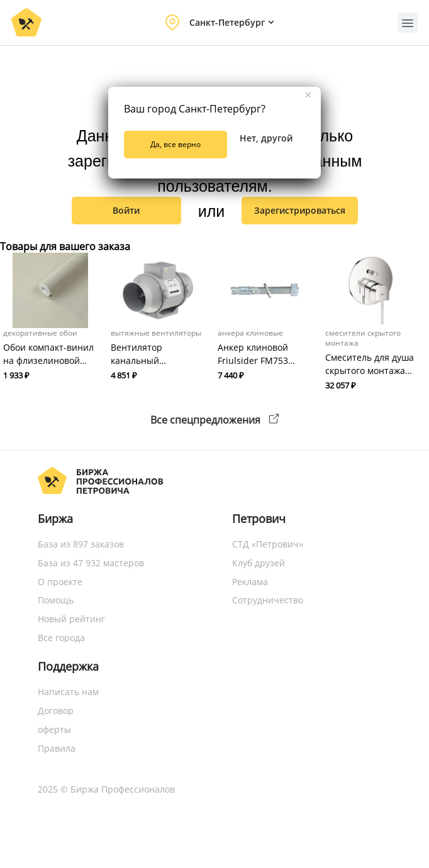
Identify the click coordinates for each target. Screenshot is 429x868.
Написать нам (68, 692)
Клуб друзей (259, 563)
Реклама (250, 582)
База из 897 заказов (81, 544)
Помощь (56, 600)
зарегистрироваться (300, 210)
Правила (57, 748)
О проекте (60, 582)
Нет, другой (266, 138)
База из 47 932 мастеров (91, 563)
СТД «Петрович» (268, 544)
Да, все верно (175, 144)
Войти (126, 210)
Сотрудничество (268, 600)
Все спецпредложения (214, 420)
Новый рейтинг (71, 619)
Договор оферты (56, 720)
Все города (61, 638)
